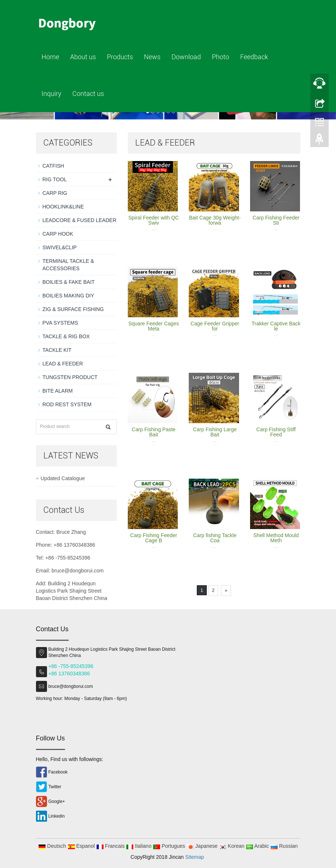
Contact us (88, 94)
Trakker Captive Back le (276, 326)
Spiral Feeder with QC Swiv (153, 220)
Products (120, 57)
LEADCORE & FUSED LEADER (80, 220)
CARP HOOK (58, 234)
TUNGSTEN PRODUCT (70, 377)
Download (186, 57)
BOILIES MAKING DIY (68, 296)
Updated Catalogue (63, 478)
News (152, 57)
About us (83, 57)
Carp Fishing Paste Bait (154, 432)
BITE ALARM (58, 391)
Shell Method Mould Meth (276, 538)
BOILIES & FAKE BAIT (69, 282)
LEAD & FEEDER (63, 364)
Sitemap (194, 857)
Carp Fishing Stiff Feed (276, 432)
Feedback (254, 57)
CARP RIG (55, 193)
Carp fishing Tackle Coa (215, 538)
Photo (221, 57)
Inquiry (51, 94)
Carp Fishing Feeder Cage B (154, 538)
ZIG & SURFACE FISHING (73, 309)
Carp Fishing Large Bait (215, 432)
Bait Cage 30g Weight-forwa (215, 220)
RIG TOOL (55, 179)
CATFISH (53, 166)
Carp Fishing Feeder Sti (276, 220)
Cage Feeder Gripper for (215, 326)
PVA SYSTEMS (60, 323)
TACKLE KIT (57, 350)
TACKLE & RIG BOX (66, 336)
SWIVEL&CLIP (60, 247)
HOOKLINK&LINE (63, 207)
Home (50, 57)
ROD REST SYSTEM (67, 404)
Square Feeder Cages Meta (153, 326)
